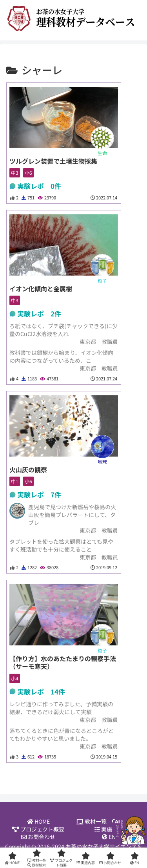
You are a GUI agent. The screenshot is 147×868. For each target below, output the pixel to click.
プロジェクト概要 (38, 829)
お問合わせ (38, 837)
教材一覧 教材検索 (109, 821)
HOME (38, 821)
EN (109, 837)
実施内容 (109, 829)
